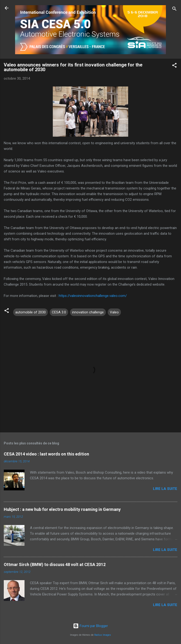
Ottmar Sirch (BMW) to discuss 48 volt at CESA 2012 (55, 564)
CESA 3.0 (59, 312)
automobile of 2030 (31, 312)
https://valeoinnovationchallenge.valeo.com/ (93, 296)
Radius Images (103, 635)
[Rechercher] (174, 10)
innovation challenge (88, 312)
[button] (174, 66)
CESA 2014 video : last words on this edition (46, 454)
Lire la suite (165, 489)
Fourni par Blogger (90, 626)
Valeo (114, 312)
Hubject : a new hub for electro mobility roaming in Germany (62, 509)
